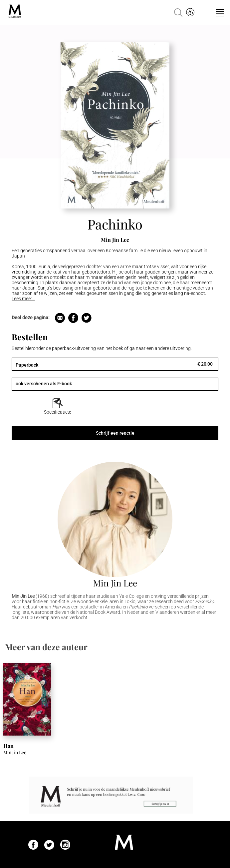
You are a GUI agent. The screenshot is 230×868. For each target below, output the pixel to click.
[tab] (58, 407)
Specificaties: (57, 412)
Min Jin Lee (115, 583)
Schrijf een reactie (115, 433)
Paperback (27, 365)
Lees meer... (23, 299)
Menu (220, 13)
